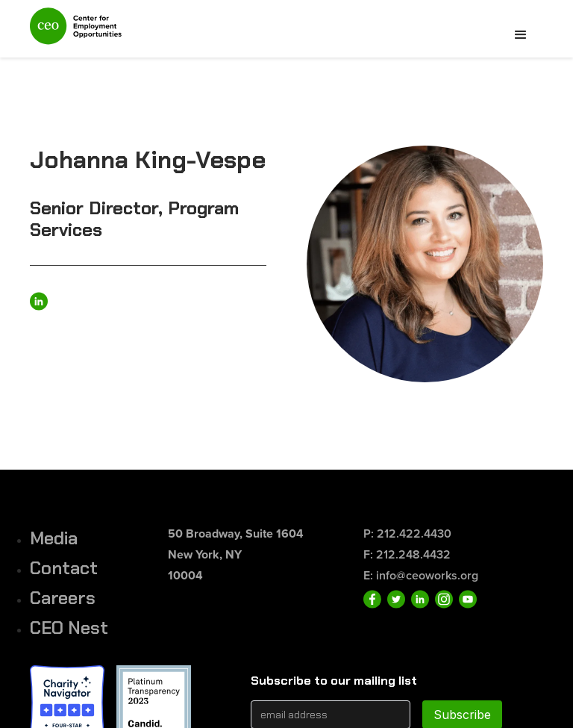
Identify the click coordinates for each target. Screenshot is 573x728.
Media (54, 538)
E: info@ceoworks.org (421, 575)
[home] (76, 32)
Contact (64, 568)
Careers (63, 598)
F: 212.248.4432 (407, 554)
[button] (521, 35)
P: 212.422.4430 (407, 533)
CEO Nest (69, 628)
